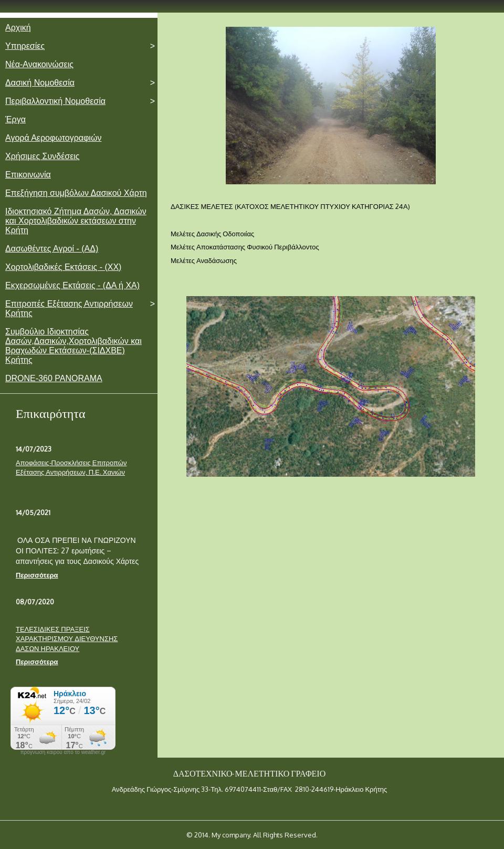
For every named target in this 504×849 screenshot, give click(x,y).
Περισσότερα (37, 575)
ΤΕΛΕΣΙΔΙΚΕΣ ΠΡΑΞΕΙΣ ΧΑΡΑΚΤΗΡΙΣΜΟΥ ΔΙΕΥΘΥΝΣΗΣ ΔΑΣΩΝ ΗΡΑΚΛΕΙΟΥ (67, 639)
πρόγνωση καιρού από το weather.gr (63, 752)
